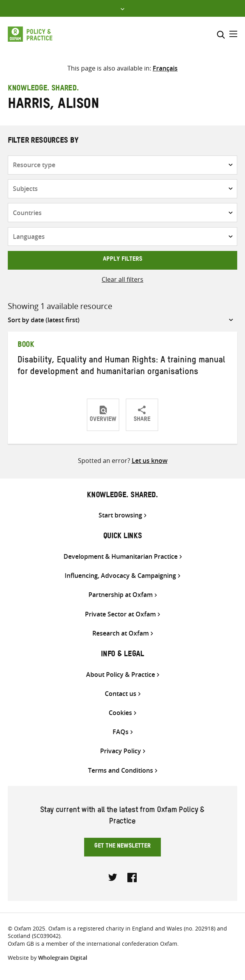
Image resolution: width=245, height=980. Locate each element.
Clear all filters (122, 279)
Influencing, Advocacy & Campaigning (120, 576)
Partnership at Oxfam (121, 595)
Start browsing (120, 515)
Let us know (150, 461)
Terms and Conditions (121, 771)
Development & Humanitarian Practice (121, 557)
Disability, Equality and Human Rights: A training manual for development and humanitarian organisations (121, 367)
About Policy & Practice (121, 675)
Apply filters (122, 260)
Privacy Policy (121, 751)
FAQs (121, 732)
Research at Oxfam (121, 633)
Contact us (121, 694)
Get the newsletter (122, 847)
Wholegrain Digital (63, 958)
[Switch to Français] (165, 68)
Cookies (120, 713)
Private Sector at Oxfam (120, 614)
